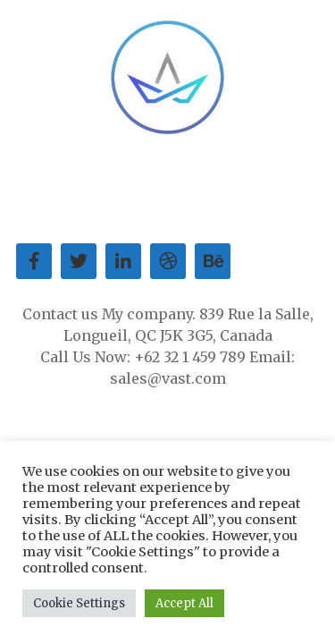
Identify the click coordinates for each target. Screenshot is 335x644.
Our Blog (269, 187)
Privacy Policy (230, 208)
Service (126, 187)
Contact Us (195, 187)
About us (66, 187)
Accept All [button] (184, 603)
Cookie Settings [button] (79, 603)
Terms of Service (115, 208)
